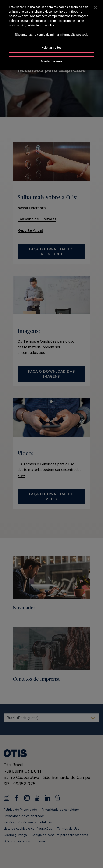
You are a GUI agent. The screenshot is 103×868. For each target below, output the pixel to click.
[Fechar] (96, 7)
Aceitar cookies (51, 61)
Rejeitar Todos (51, 47)
